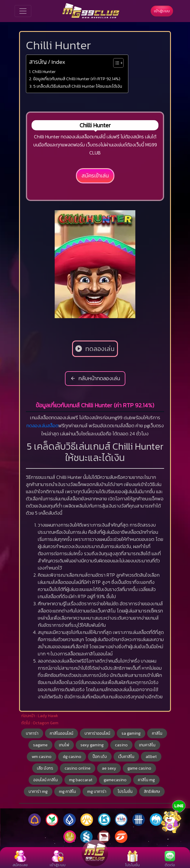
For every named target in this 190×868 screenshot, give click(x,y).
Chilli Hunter (44, 72)
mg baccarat (81, 780)
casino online (78, 768)
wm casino (42, 757)
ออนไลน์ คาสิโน (46, 780)
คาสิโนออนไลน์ (61, 733)
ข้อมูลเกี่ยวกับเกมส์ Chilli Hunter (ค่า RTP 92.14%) (77, 79)
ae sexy (109, 768)
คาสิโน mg (146, 780)
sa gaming (131, 733)
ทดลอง (33, 426)
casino (121, 745)
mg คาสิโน (67, 792)
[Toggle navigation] (23, 11)
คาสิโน (157, 733)
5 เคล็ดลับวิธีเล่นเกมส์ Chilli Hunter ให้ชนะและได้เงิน (78, 86)
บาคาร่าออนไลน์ (97, 733)
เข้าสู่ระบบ (162, 11)
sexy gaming (92, 745)
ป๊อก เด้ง (100, 757)
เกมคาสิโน (147, 745)
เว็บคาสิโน (126, 757)
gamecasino (115, 780)
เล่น (44, 426)
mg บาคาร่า (97, 792)
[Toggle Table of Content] (115, 63)
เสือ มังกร (45, 768)
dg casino (72, 757)
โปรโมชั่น (125, 792)
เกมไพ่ (64, 745)
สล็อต (53, 426)
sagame (40, 745)
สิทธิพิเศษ (152, 792)
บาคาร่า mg (38, 792)
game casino (139, 768)
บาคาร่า (32, 733)
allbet (151, 757)
